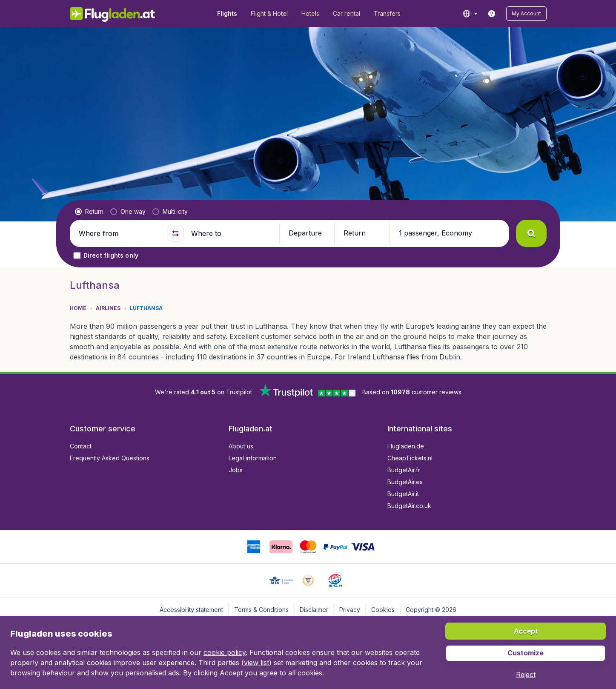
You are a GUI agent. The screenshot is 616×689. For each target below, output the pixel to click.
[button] (526, 14)
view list (256, 663)
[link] (492, 14)
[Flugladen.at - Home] (113, 14)
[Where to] (232, 233)
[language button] (470, 14)
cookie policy (225, 652)
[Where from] (119, 233)
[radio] (89, 212)
